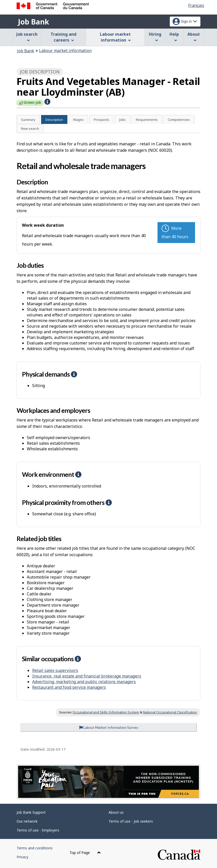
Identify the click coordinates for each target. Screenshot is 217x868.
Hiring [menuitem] (155, 37)
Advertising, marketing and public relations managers (84, 682)
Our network (27, 821)
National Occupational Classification (170, 712)
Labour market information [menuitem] (115, 37)
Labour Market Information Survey (109, 727)
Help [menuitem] (174, 37)
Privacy (22, 857)
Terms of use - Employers (38, 830)
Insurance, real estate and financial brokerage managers (87, 676)
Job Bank (33, 22)
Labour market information (65, 50)
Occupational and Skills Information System (106, 712)
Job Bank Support (31, 812)
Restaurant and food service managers (69, 687)
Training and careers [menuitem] (63, 37)
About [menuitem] (194, 37)
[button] (47, 102)
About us (116, 812)
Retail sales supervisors (55, 670)
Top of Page (85, 853)
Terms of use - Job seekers (131, 821)
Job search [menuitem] (27, 37)
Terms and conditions (35, 848)
